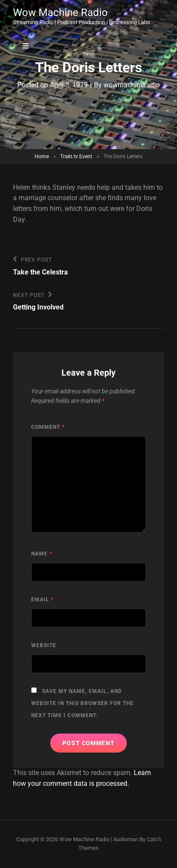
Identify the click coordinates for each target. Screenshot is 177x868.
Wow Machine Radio (60, 13)
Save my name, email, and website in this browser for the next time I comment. (82, 703)
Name (42, 554)
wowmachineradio (132, 85)
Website (44, 645)
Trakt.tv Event (76, 156)
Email (42, 600)
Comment (48, 427)
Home (42, 156)
